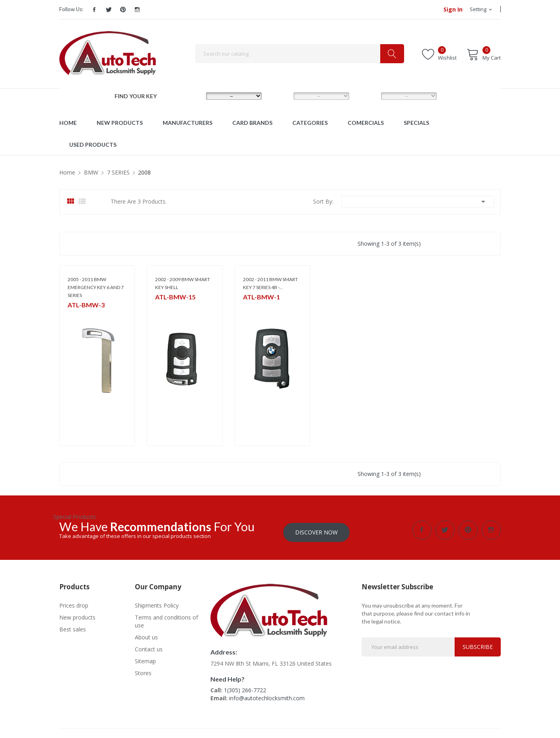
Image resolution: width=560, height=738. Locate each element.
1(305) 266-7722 (245, 688)
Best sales (73, 627)
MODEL (282, 96)
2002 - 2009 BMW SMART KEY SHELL (183, 283)
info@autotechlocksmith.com (267, 696)
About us (146, 635)
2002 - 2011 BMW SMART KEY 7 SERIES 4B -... (270, 283)
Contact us (149, 647)
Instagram (137, 10)
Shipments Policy (157, 603)
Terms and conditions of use (166, 619)
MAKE (192, 96)
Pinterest (123, 10)
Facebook (94, 10)
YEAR (367, 96)
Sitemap (145, 659)
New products (77, 615)
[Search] (300, 54)
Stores (143, 671)
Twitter (109, 10)
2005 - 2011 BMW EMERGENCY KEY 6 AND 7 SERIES (96, 287)
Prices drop (74, 603)
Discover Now (316, 530)
